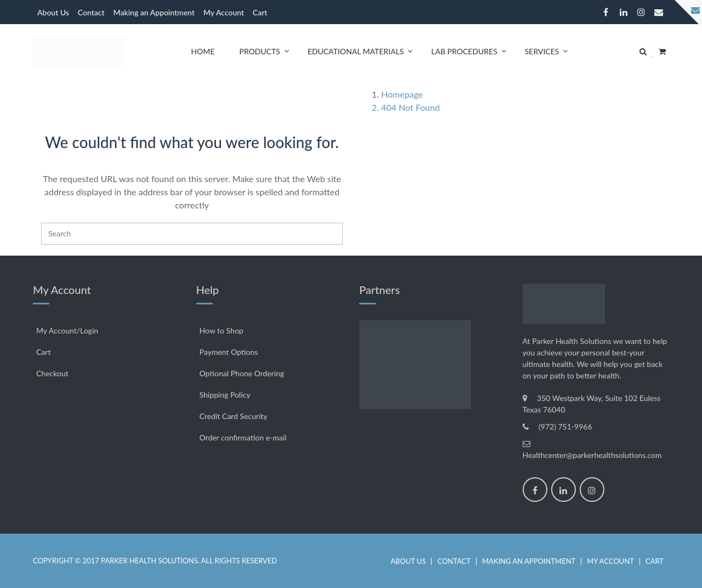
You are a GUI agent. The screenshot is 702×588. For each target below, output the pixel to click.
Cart (260, 12)
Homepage (402, 94)
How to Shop (222, 330)
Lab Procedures (464, 51)
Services (542, 51)
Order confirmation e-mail (243, 437)
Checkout (52, 373)
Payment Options (229, 352)
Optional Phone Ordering (242, 373)
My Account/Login (67, 330)
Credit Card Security (234, 416)
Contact (91, 12)
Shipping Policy (225, 395)
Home (203, 51)
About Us (53, 12)
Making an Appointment (154, 12)
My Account (224, 12)
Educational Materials (356, 51)
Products (259, 51)
